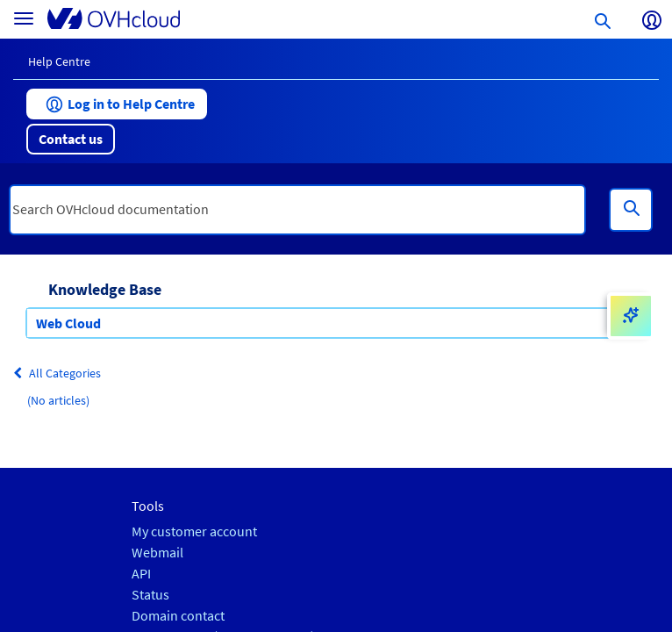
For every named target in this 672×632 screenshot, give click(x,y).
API (141, 574)
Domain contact (178, 616)
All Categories (57, 373)
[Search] (631, 210)
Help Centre (59, 61)
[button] (117, 104)
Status (150, 595)
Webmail (157, 553)
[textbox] (297, 210)
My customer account (194, 531)
